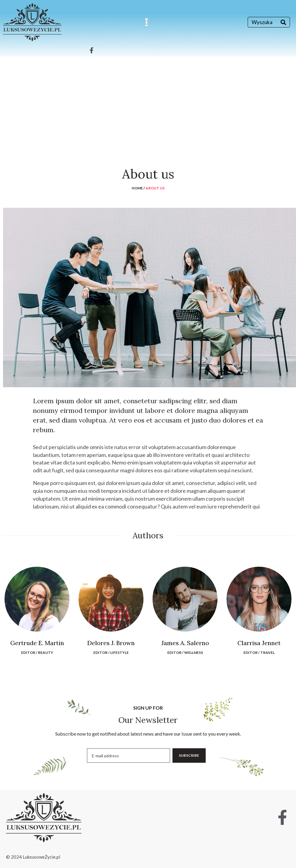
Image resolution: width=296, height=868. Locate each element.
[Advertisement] (148, 102)
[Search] (283, 22)
